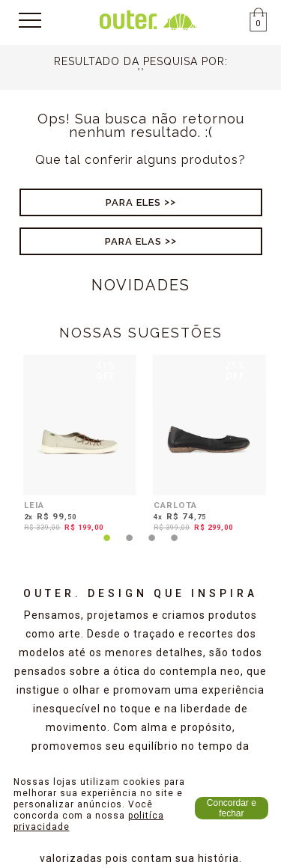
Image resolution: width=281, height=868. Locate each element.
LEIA (34, 505)
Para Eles (133, 202)
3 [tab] (152, 547)
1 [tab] (107, 547)
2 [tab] (130, 547)
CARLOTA (175, 505)
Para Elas (133, 241)
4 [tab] (175, 547)
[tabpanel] (76, 446)
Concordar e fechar (232, 808)
